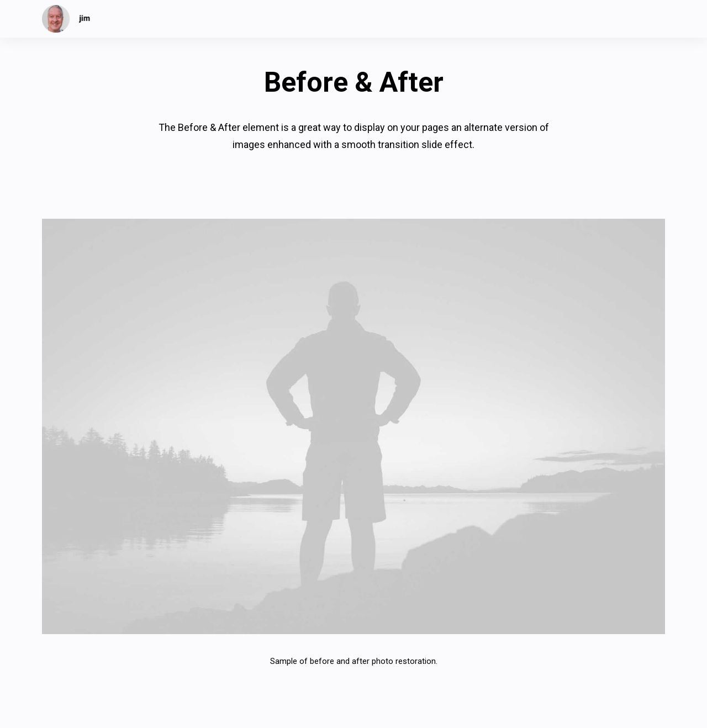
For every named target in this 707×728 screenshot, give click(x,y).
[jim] (66, 19)
